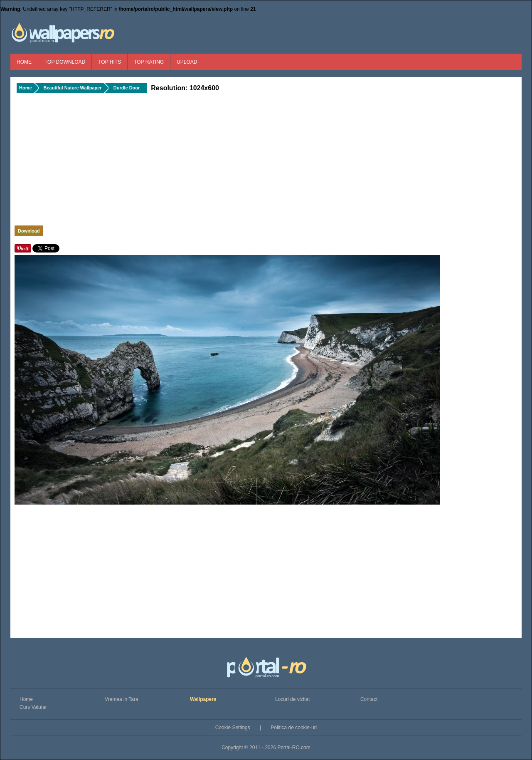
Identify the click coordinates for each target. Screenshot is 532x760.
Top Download (65, 62)
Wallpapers (203, 699)
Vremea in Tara (122, 699)
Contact (369, 699)
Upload (187, 62)
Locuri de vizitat (292, 699)
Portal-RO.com (294, 748)
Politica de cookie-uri (294, 728)
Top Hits (110, 62)
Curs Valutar (33, 707)
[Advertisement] (154, 161)
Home (24, 62)
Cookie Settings (233, 728)
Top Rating (149, 62)
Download (29, 231)
